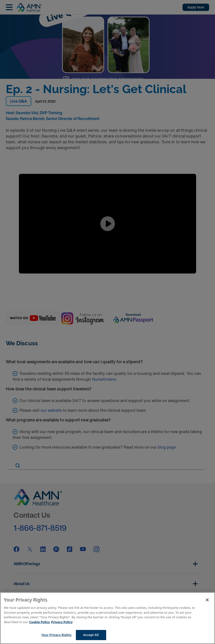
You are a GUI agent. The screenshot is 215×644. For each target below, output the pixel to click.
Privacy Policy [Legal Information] (62, 622)
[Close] (207, 600)
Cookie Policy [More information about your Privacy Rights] (40, 622)
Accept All (91, 635)
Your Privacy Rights (56, 635)
